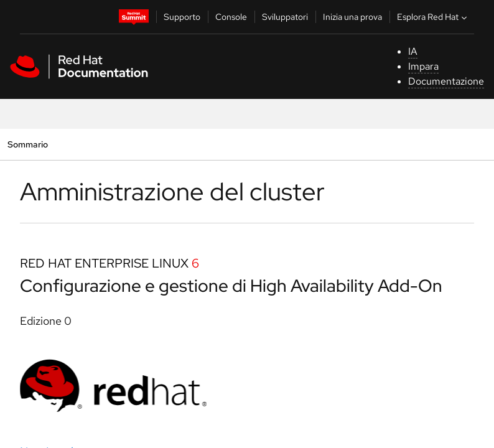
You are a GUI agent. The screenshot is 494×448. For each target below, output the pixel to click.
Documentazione (446, 81)
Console (231, 17)
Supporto (182, 17)
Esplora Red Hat (433, 17)
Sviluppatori (285, 17)
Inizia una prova (352, 17)
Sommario (27, 144)
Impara (423, 66)
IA (413, 51)
